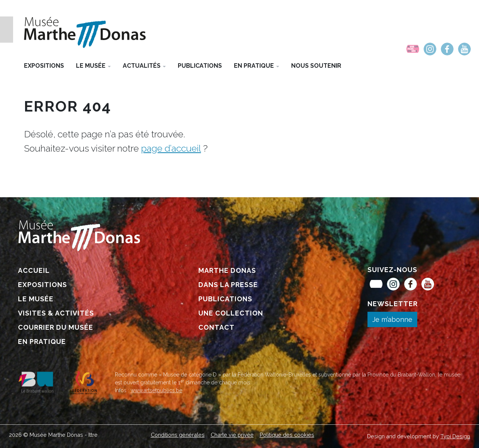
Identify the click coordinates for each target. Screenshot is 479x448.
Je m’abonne (392, 319)
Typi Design (455, 436)
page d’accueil (171, 148)
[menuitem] (413, 49)
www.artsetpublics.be (156, 390)
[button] (93, 65)
